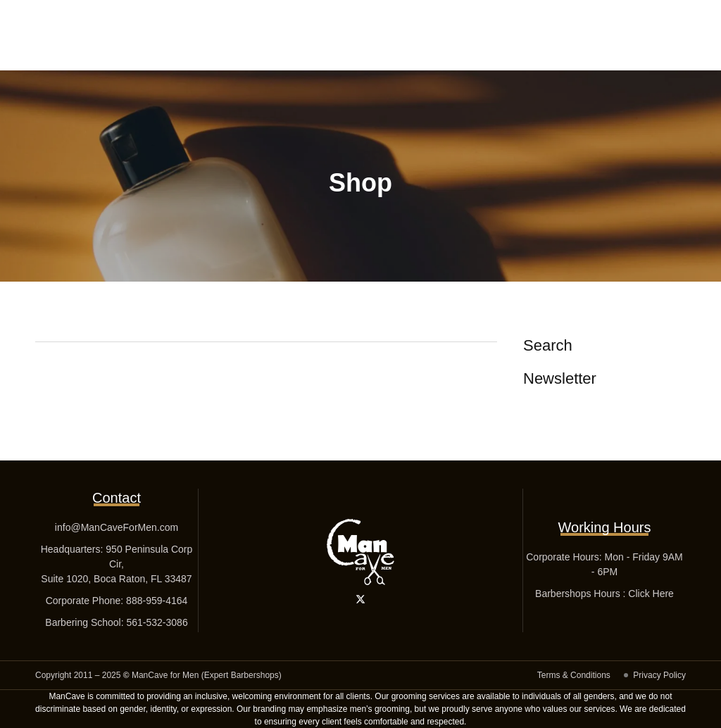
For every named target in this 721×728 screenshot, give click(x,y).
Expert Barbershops (242, 675)
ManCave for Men (165, 675)
